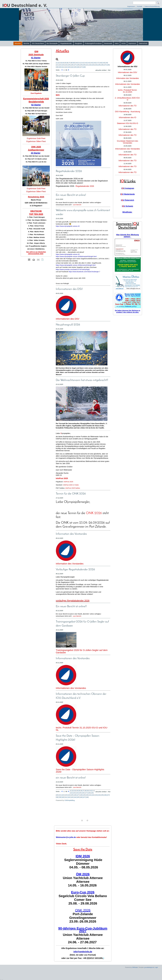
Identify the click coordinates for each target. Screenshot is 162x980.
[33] (93, 65)
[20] (107, 63)
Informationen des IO (127, 117)
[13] (85, 63)
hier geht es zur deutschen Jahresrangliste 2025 (36, 253)
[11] (80, 63)
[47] (81, 67)
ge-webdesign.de (149, 967)
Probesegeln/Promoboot (93, 43)
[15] (92, 63)
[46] (78, 67)
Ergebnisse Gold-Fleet (36, 138)
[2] (59, 63)
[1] (57, 63)
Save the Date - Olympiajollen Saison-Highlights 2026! (80, 771)
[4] (63, 63)
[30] (84, 65)
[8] (72, 63)
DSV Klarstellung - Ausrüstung (127, 112)
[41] (63, 67)
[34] (96, 65)
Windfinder (127, 212)
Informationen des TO (127, 106)
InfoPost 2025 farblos (73, 488)
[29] (81, 65)
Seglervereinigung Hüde (83, 860)
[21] (57, 65)
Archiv (124, 43)
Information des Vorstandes (70, 564)
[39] (57, 67)
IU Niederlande (127, 194)
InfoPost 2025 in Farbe (71, 485)
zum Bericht (77, 205)
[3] (61, 63)
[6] (67, 63)
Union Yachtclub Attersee (83, 878)
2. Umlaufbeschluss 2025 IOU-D (127, 99)
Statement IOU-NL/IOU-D (127, 123)
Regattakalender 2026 (85, 186)
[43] (69, 67)
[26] (72, 65)
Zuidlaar (32, 150)
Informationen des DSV (68, 319)
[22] (60, 65)
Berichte (26, 43)
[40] (60, 67)
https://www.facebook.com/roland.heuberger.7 (84, 272)
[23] (63, 65)
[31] (87, 65)
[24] (66, 65)
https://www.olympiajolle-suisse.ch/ (68, 226)
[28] (78, 65)
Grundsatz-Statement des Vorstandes (127, 142)
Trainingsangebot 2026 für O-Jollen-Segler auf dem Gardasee (82, 651)
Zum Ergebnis (36, 93)
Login (156, 967)
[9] (74, 63)
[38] (108, 65)
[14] (89, 63)
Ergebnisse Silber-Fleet (36, 141)
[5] (65, 63)
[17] (98, 63)
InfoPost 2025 (68, 482)
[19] (104, 63)
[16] (95, 63)
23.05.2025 (127, 146)
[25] (69, 65)
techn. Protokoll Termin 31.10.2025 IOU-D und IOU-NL (82, 729)
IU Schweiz (127, 206)
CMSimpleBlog (69, 800)
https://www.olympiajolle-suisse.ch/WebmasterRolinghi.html (76, 256)
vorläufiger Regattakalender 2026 (73, 601)
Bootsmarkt (108, 43)
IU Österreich (127, 200)
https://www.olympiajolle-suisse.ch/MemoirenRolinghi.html (76, 265)
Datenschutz (143, 43)
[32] (90, 65)
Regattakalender (66, 43)
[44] (72, 67)
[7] (70, 63)
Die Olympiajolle (52, 43)
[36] (102, 65)
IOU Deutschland (38, 43)
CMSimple (135, 967)
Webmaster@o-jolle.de (66, 837)
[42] (66, 67)
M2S (58, 95)
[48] (84, 67)
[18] (101, 63)
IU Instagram (128, 188)
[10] (77, 63)
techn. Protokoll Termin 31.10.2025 (128, 91)
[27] (75, 65)
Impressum (131, 6)
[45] (75, 67)
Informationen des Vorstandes (71, 688)
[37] (105, 65)
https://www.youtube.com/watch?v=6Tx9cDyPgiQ (73, 269)
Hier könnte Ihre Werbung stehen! (127, 236)
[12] (82, 63)
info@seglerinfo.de (83, 952)
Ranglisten (78, 43)
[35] (99, 65)
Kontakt (140, 6)
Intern (117, 43)
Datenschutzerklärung (152, 6)
